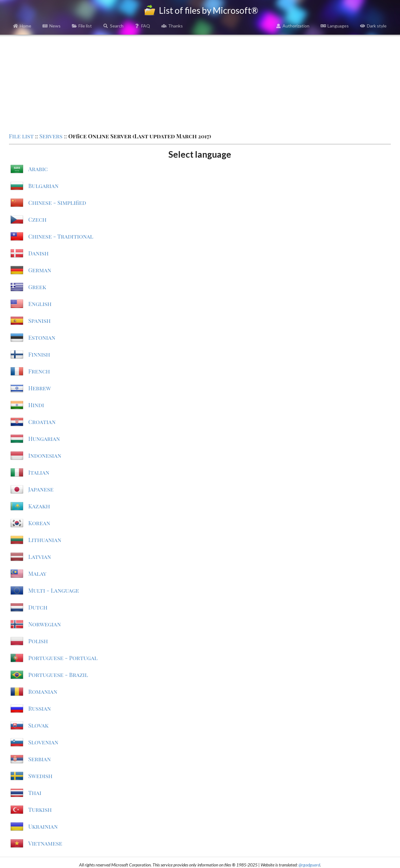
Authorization (293, 26)
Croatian (42, 422)
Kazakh (39, 506)
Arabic (38, 169)
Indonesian (45, 456)
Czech (37, 219)
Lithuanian (45, 540)
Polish (38, 641)
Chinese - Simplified (57, 203)
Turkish (40, 810)
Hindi (36, 405)
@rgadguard (309, 865)
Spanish (40, 321)
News (52, 26)
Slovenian (43, 742)
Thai (35, 793)
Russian (40, 708)
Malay (37, 574)
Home (22, 26)
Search (113, 26)
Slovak (39, 725)
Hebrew (40, 388)
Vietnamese (45, 843)
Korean (39, 523)
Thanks (172, 26)
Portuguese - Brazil (58, 675)
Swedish (40, 776)
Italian (39, 472)
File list (82, 26)
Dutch (38, 607)
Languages (335, 26)
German (40, 270)
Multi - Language (54, 590)
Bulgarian (44, 186)
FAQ (142, 26)
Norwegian (45, 624)
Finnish (39, 354)
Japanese (41, 489)
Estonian (42, 338)
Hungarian (44, 439)
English (40, 304)
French (39, 371)
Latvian (40, 557)
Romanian (43, 692)
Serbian (40, 759)
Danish (39, 253)
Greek (37, 287)
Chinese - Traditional (61, 236)
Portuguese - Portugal (63, 658)
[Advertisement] (200, 83)
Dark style (373, 26)
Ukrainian (43, 826)
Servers (51, 136)
